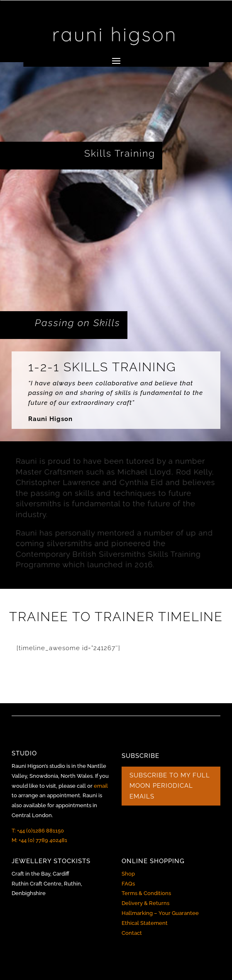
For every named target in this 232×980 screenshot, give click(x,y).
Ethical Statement (145, 923)
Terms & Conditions (146, 893)
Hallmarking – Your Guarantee (160, 913)
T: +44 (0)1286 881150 (38, 831)
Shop (128, 874)
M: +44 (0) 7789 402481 (39, 840)
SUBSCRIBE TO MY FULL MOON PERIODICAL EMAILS (170, 786)
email (101, 786)
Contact (132, 933)
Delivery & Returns (145, 903)
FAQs (128, 884)
